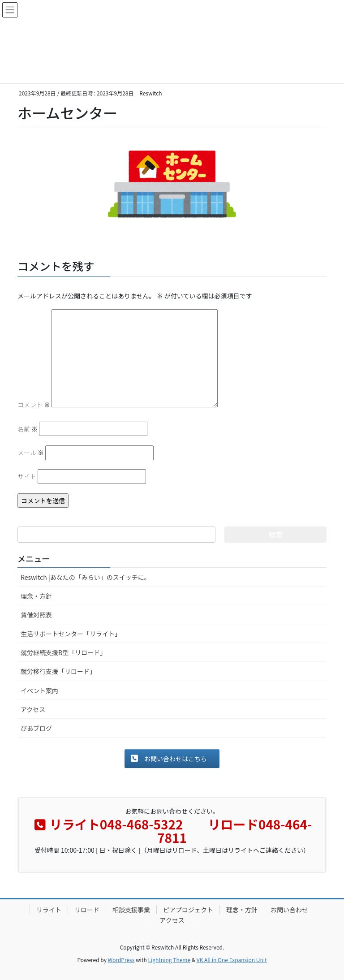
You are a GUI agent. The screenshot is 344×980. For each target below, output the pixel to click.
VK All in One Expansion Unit (232, 960)
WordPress (121, 960)
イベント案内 (39, 691)
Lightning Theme (169, 960)
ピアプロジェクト (188, 910)
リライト (49, 910)
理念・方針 (36, 596)
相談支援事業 (131, 910)
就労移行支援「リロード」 (58, 671)
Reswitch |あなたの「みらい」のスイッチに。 (86, 577)
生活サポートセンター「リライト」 (71, 634)
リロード (87, 910)
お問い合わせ (289, 910)
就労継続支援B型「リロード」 (63, 652)
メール (31, 453)
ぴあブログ (36, 728)
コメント (34, 405)
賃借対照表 (36, 615)
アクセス (33, 709)
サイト (27, 476)
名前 (28, 429)
